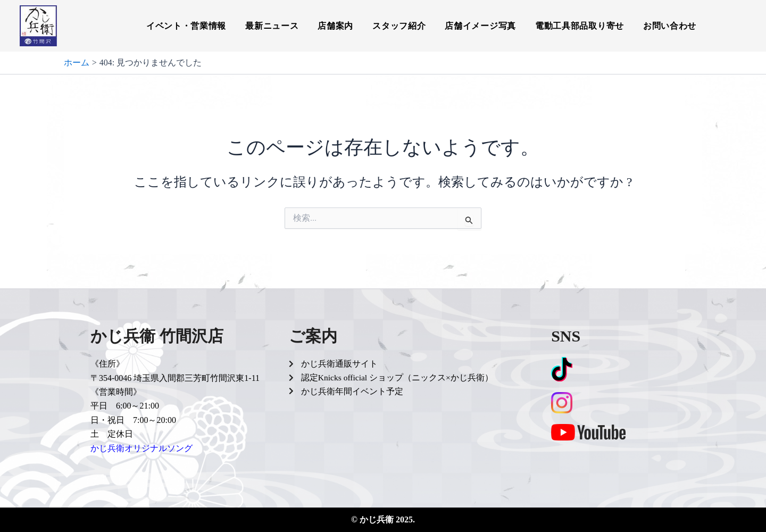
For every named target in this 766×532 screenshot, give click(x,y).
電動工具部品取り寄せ (580, 26)
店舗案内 (335, 26)
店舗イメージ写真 (480, 26)
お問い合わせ (670, 26)
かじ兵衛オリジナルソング (141, 448)
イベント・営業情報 (186, 26)
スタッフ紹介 (399, 26)
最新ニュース (272, 26)
